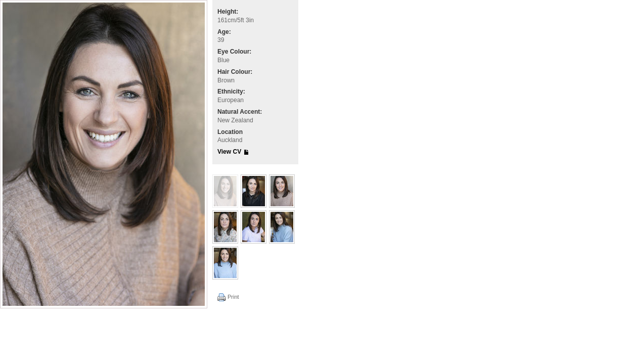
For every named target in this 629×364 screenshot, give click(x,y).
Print (233, 297)
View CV (229, 152)
